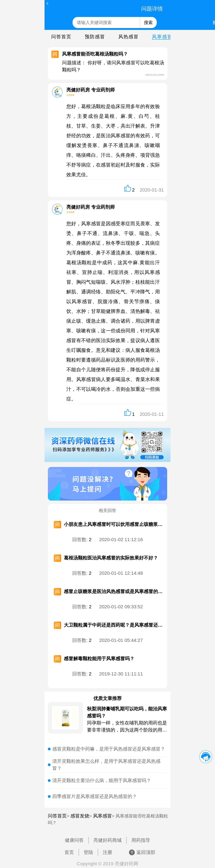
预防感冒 (95, 37)
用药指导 (141, 840)
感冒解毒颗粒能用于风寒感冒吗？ (99, 659)
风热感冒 (128, 37)
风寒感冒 (162, 37)
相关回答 (107, 510)
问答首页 (61, 37)
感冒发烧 (80, 816)
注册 (107, 852)
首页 (69, 852)
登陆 (88, 852)
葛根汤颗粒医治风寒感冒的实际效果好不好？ (111, 558)
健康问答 (74, 840)
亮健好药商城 (107, 840)
